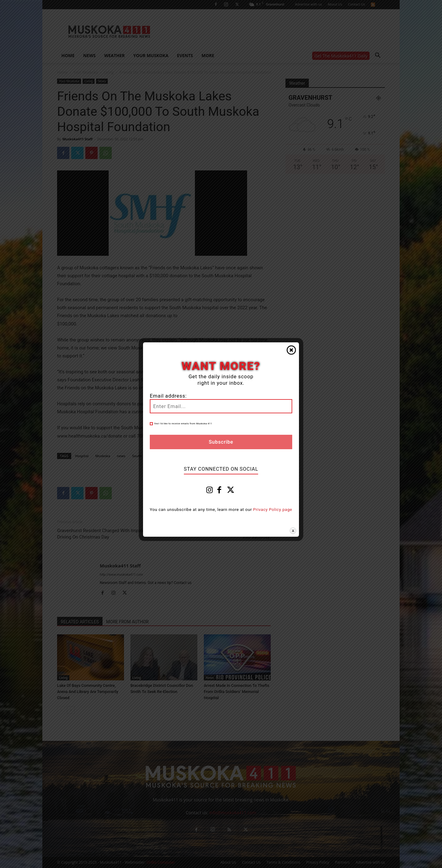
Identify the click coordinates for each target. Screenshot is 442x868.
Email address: (168, 396)
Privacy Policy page (273, 510)
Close (291, 350)
